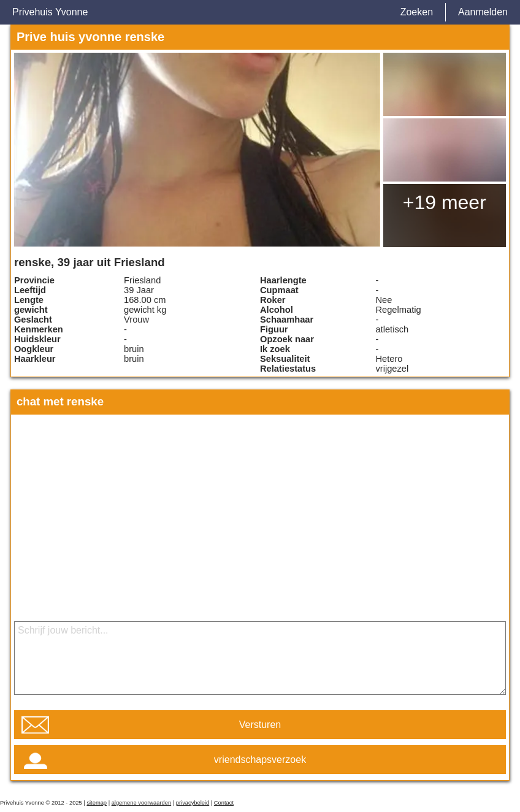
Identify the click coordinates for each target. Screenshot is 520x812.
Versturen (260, 725)
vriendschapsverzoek (260, 760)
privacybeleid (193, 803)
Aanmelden (483, 12)
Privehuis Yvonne (50, 12)
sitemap (97, 803)
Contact (224, 803)
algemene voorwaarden (142, 803)
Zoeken (417, 12)
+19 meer (445, 202)
